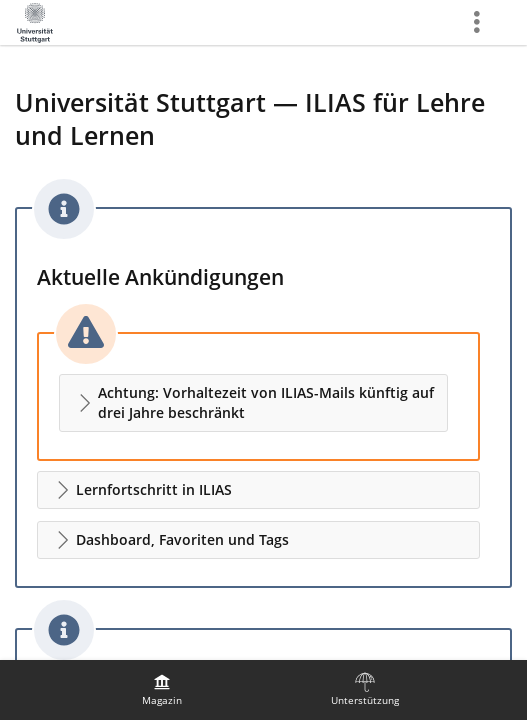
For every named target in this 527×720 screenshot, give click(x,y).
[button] (253, 403)
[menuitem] (162, 690)
